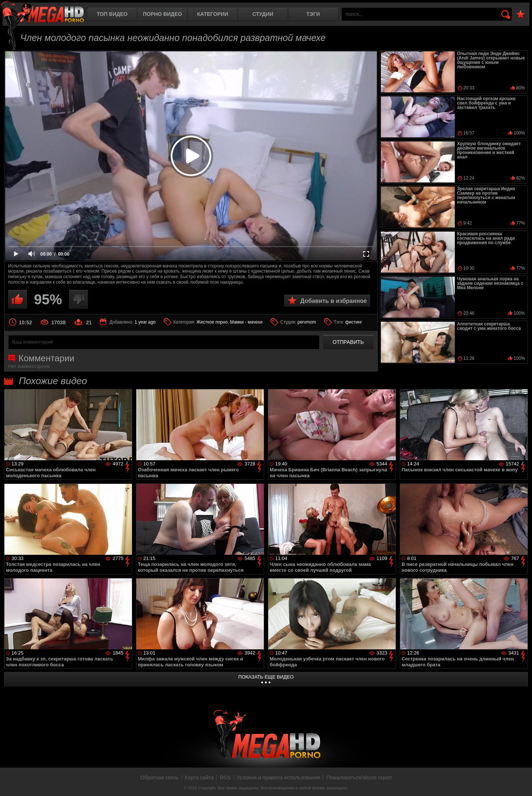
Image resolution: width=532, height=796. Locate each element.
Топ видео (112, 14)
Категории (213, 14)
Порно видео (163, 14)
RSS (225, 778)
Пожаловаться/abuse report (359, 778)
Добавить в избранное (334, 301)
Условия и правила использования (278, 778)
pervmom (307, 322)
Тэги (313, 14)
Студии (263, 14)
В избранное (521, 15)
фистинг (354, 322)
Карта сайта (199, 778)
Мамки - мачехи (246, 322)
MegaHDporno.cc (42, 13)
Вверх (521, 782)
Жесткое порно (212, 322)
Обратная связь (159, 778)
